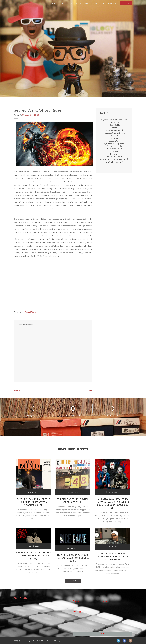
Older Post (89, 390)
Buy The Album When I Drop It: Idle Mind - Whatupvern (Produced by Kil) (34, 502)
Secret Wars (30, 312)
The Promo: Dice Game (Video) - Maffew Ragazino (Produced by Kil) (73, 558)
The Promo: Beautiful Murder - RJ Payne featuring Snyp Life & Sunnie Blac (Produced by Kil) (112, 503)
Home (54, 3)
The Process (114, 152)
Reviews (112, 3)
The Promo (114, 154)
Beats (64, 3)
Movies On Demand (114, 130)
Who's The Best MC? (114, 162)
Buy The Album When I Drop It (114, 120)
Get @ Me (126, 3)
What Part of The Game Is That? (114, 159)
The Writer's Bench (114, 157)
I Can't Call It (114, 125)
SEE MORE (72, 581)
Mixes (88, 3)
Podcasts (76, 3)
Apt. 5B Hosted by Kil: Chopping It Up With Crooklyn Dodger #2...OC (34, 556)
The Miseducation (114, 149)
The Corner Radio (114, 146)
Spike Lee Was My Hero (114, 144)
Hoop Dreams (114, 122)
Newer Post (18, 390)
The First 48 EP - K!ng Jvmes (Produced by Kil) (73, 501)
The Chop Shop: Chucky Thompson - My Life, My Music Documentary (112, 557)
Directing (99, 3)
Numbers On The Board (114, 133)
